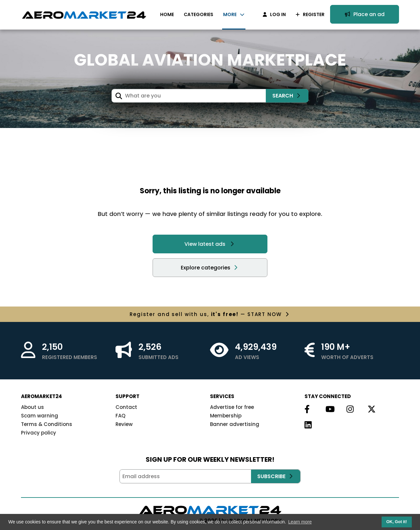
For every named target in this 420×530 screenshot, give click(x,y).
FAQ (120, 416)
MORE (234, 14)
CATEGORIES (199, 14)
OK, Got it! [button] (397, 522)
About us (32, 407)
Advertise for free (232, 407)
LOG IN (274, 14)
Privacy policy (39, 433)
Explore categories (209, 268)
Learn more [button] (300, 522)
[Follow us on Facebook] (308, 410)
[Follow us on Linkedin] (308, 425)
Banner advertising (235, 424)
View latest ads (209, 244)
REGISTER (310, 14)
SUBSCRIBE (275, 476)
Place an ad (365, 14)
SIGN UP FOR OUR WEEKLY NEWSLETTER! (210, 459)
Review (124, 424)
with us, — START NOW (209, 314)
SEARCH (286, 96)
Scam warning (40, 416)
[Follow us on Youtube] (329, 410)
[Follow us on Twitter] (371, 410)
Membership (226, 416)
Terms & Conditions (47, 424)
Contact (126, 407)
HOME (167, 14)
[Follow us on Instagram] (350, 410)
